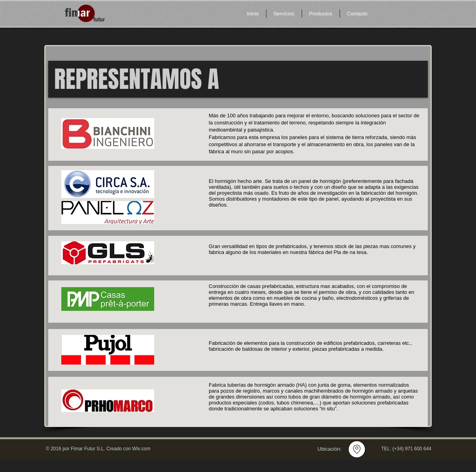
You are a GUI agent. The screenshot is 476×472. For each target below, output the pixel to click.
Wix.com (141, 449)
